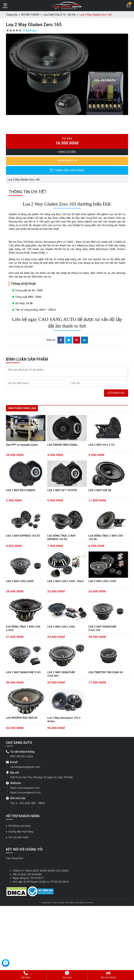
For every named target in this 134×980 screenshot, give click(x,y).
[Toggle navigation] (5, 5)
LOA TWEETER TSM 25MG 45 (106, 672)
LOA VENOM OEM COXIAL (62, 445)
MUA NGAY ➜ (67, 161)
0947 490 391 (18, 756)
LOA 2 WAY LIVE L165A (61, 627)
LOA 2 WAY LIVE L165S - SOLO (65, 581)
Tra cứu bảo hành (18, 837)
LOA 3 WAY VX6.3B (100, 490)
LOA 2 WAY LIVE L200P (20, 581)
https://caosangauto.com (25, 788)
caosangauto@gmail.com (25, 767)
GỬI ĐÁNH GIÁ (116, 393)
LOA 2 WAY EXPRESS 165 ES (23, 536)
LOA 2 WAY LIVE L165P (102, 581)
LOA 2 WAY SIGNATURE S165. (24, 672)
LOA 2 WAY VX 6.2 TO (101, 445)
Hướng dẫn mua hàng (21, 832)
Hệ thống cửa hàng (19, 826)
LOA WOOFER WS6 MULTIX (22, 718)
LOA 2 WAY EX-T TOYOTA (62, 490)
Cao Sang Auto (15, 858)
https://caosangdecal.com (25, 793)
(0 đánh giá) (30, 30)
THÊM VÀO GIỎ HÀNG (67, 170)
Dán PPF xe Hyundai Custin (22, 445)
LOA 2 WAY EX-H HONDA (21, 490)
